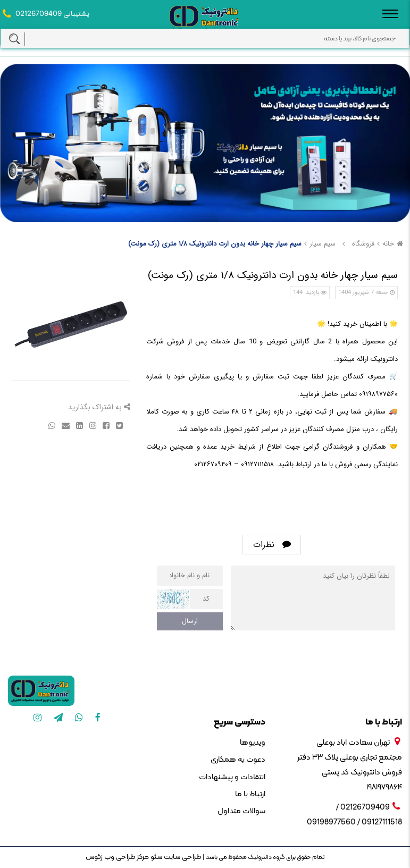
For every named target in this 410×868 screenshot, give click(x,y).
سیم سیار (323, 244)
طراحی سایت (182, 857)
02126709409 (39, 14)
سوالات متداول (241, 811)
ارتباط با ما (250, 794)
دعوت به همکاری (238, 760)
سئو (156, 857)
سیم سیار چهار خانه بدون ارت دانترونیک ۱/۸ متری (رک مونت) (215, 244)
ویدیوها (253, 743)
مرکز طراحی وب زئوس (117, 857)
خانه (394, 244)
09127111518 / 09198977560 (354, 823)
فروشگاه (363, 244)
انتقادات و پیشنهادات (232, 777)
